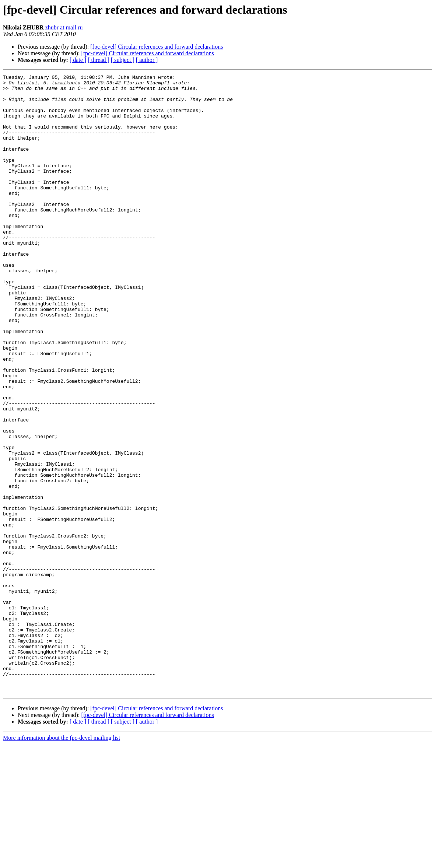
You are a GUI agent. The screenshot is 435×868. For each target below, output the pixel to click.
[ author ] (147, 60)
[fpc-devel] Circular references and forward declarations (157, 47)
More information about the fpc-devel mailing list (62, 862)
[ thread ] (99, 60)
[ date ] (78, 60)
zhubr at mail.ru (64, 27)
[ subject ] (123, 60)
